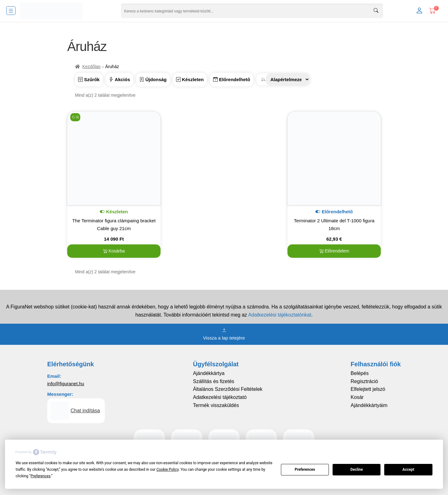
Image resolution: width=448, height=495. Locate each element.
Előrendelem (334, 251)
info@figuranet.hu (66, 384)
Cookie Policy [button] (168, 470)
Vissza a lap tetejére (224, 334)
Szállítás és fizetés (214, 381)
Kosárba (114, 251)
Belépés (360, 373)
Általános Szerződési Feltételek (228, 389)
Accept (408, 470)
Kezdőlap (91, 67)
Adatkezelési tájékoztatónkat (280, 315)
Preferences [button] (40, 476)
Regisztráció (364, 381)
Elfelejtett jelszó (368, 389)
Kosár (357, 397)
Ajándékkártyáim (369, 405)
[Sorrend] (288, 79)
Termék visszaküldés (216, 405)
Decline (357, 470)
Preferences (305, 470)
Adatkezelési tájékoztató (220, 397)
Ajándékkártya (209, 373)
